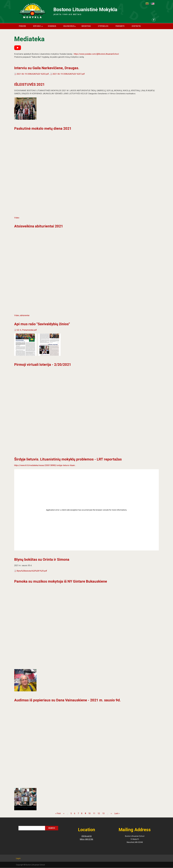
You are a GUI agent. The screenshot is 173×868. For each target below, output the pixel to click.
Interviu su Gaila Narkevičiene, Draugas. (47, 68)
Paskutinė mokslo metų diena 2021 (43, 128)
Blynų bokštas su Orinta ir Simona (42, 559)
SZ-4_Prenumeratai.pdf (27, 330)
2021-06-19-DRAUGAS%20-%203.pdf (33, 74)
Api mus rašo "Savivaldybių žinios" (42, 324)
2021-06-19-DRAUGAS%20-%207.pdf (69, 74)
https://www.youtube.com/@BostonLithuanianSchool (96, 54)
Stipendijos (103, 26)
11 (94, 814)
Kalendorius (70, 27)
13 (103, 814)
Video (17, 218)
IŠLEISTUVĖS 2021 (29, 84)
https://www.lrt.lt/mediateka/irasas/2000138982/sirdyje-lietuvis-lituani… (45, 465)
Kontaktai (136, 26)
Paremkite (120, 26)
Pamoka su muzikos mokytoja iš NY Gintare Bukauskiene (61, 581)
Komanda (52, 26)
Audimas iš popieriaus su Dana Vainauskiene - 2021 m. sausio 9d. (67, 700)
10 (89, 814)
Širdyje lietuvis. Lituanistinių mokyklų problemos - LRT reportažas (68, 459)
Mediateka (86, 26)
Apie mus (38, 27)
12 (99, 814)
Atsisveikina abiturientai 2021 (39, 226)
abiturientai (25, 315)
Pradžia (22, 26)
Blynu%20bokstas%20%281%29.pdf (32, 571)
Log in (18, 858)
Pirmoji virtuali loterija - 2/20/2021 (43, 365)
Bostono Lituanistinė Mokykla (85, 10)
